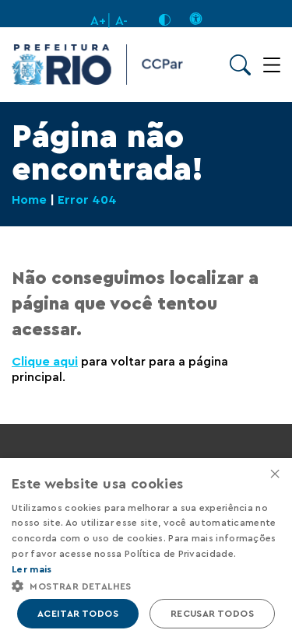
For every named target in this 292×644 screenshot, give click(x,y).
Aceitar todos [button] (78, 614)
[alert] (146, 551)
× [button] (274, 475)
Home (29, 200)
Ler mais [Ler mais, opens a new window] (32, 569)
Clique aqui (45, 362)
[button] (146, 585)
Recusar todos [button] (212, 614)
